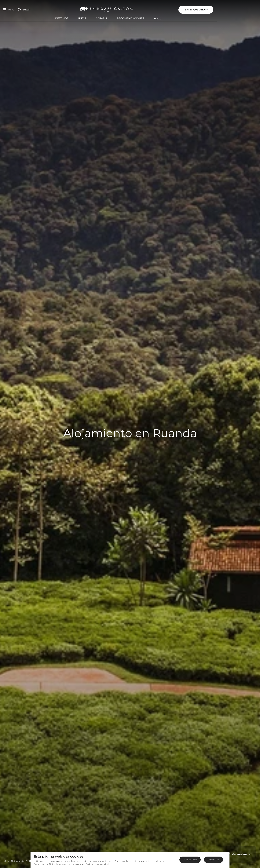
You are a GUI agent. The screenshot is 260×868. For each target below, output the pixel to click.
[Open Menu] (9, 10)
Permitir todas (190, 860)
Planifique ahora (239, 10)
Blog (179, 18)
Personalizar (213, 860)
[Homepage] (5, 861)
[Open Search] (24, 10)
